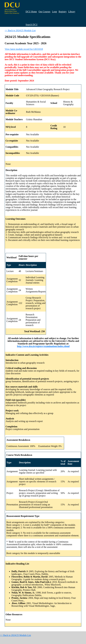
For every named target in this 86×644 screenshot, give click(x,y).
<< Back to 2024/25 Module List (20, 30)
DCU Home (31, 12)
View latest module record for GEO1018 (24, 49)
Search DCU (32, 25)
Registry (63, 12)
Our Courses (44, 12)
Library (72, 12)
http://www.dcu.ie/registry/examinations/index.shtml (43, 346)
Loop (55, 12)
